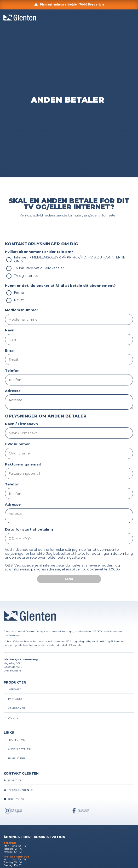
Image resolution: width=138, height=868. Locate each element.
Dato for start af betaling (29, 529)
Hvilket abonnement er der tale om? (39, 252)
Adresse (13, 391)
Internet (12, 689)
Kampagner (14, 708)
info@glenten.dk (19, 790)
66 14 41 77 (12, 780)
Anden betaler (17, 749)
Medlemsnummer (22, 310)
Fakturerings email (23, 464)
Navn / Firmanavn (21, 424)
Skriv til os (14, 799)
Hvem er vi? (15, 740)
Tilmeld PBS (14, 758)
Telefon (12, 371)
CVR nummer (17, 444)
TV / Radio (13, 699)
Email (10, 350)
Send (69, 579)
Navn (10, 330)
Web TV (11, 718)
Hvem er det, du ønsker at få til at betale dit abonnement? (60, 286)
